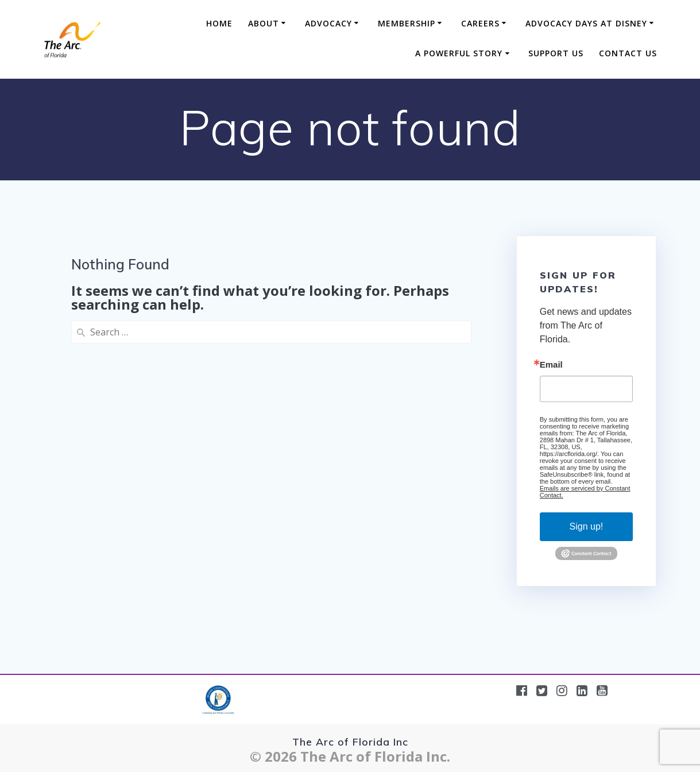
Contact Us (628, 53)
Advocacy (328, 23)
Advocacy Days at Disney (586, 23)
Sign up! (587, 526)
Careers (480, 23)
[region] (271, 684)
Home (219, 23)
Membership (407, 23)
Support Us (556, 53)
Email (551, 364)
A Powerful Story (459, 53)
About (264, 23)
